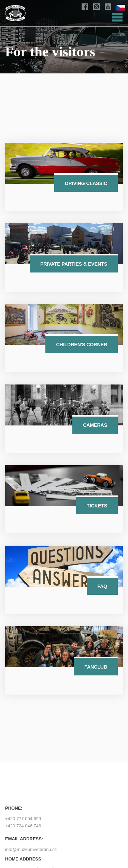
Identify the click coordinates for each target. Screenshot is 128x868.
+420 (23, 819)
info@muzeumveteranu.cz (31, 849)
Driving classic (86, 183)
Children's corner (82, 345)
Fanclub (96, 667)
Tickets (97, 506)
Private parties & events (74, 264)
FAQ (102, 586)
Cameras (95, 425)
